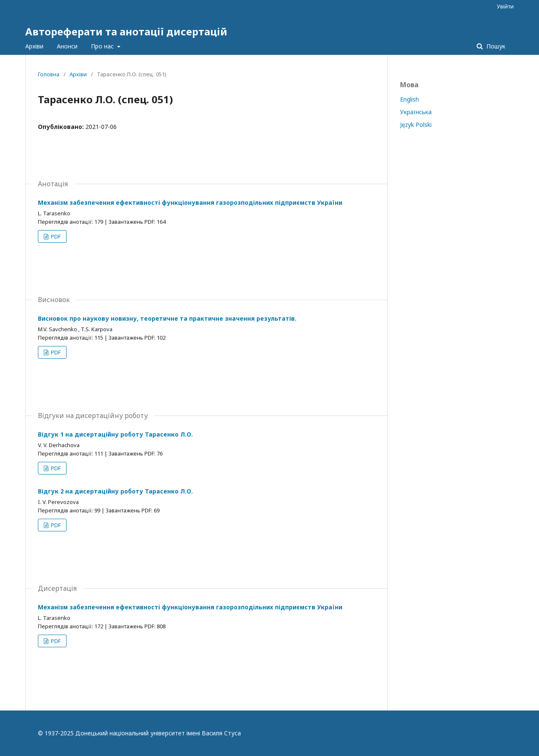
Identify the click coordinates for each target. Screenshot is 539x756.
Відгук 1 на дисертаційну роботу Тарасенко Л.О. (115, 434)
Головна (49, 74)
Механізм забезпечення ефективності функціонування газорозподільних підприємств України (190, 202)
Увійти (505, 6)
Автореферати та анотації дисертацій (126, 31)
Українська (416, 112)
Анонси (67, 46)
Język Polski (416, 125)
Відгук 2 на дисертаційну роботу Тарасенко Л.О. (115, 491)
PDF (55, 236)
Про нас (103, 46)
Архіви (34, 46)
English (410, 99)
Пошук (495, 46)
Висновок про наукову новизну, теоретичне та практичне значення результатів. (167, 318)
